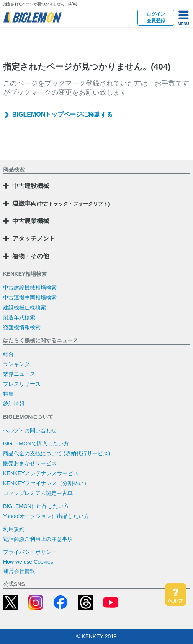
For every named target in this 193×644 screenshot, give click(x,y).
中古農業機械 (31, 221)
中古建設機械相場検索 (30, 288)
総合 (8, 354)
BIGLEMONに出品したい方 (36, 506)
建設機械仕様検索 (25, 307)
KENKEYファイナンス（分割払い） (46, 483)
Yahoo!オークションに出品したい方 (46, 516)
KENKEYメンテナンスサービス (41, 473)
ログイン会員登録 (156, 17)
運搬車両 (61, 203)
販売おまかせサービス (30, 463)
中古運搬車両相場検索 (30, 298)
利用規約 (14, 529)
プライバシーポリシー (30, 552)
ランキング (16, 364)
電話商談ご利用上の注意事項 (38, 539)
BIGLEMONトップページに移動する (62, 114)
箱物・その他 (31, 256)
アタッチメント (34, 239)
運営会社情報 (19, 571)
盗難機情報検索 (22, 327)
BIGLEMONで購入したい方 (36, 443)
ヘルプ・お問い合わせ (30, 430)
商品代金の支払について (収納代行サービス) (56, 453)
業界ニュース (19, 374)
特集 (8, 394)
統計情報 (14, 404)
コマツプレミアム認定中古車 (38, 493)
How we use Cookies (28, 562)
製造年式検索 (19, 317)
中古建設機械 (31, 186)
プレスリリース (22, 384)
